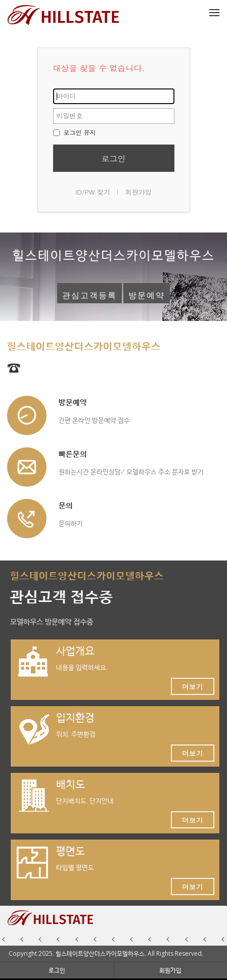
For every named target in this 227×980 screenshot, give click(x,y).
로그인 (114, 158)
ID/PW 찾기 (93, 192)
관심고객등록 (89, 295)
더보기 (193, 686)
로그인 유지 (75, 132)
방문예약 (147, 295)
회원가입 (139, 192)
